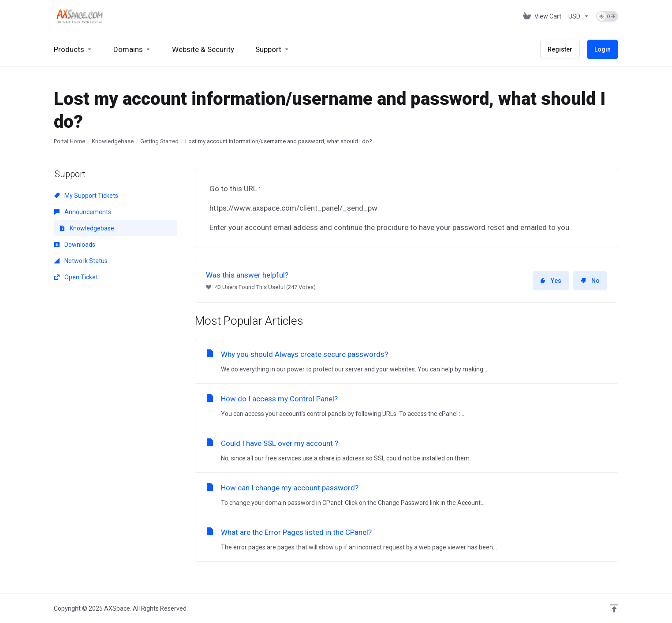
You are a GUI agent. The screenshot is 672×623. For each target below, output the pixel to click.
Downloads (75, 245)
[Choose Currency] (579, 16)
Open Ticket (76, 277)
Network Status (81, 261)
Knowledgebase (113, 141)
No (590, 281)
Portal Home (69, 141)
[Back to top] (614, 608)
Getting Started (159, 141)
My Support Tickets (86, 196)
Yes (551, 281)
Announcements (83, 212)
